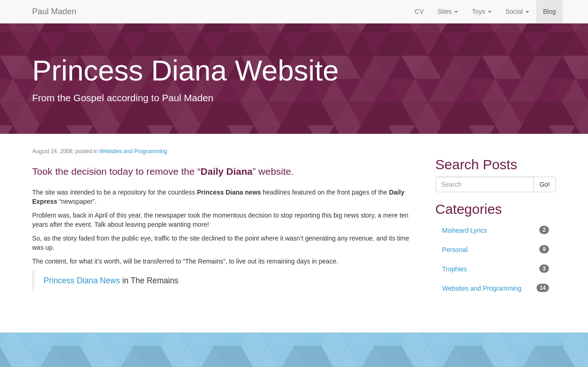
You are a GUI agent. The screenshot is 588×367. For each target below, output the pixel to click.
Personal (496, 249)
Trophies (496, 269)
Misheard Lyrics (496, 230)
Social (517, 11)
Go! (545, 184)
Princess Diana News (82, 281)
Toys (482, 11)
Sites (448, 11)
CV (419, 11)
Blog (549, 11)
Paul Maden (54, 11)
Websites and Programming (133, 151)
